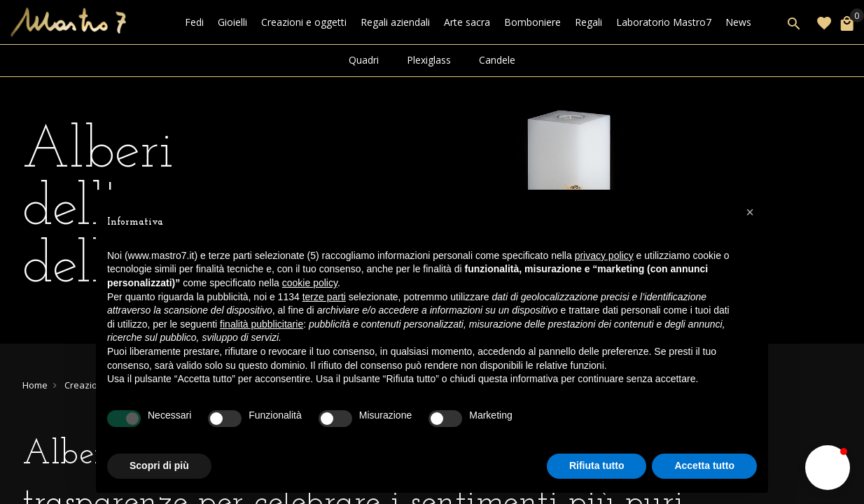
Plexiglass (429, 60)
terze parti (324, 297)
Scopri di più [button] (159, 465)
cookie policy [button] (310, 283)
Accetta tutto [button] (704, 465)
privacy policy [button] (604, 255)
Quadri (364, 60)
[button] (828, 468)
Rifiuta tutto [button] (597, 465)
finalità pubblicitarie (262, 324)
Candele (497, 60)
